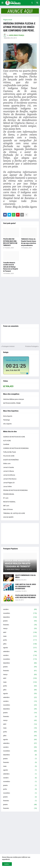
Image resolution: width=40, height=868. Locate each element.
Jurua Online (7, 486)
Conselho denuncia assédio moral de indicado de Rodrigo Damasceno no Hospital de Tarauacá (11, 267)
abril (20, 632)
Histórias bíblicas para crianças (14, 399)
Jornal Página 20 (9, 483)
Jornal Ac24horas (9, 475)
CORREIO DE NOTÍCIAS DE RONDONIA (16, 448)
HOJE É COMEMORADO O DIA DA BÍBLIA (25, 576)
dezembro (20, 617)
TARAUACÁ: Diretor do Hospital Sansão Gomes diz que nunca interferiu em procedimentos (29, 242)
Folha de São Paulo (10, 452)
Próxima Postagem (32, 346)
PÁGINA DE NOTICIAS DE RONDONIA (15, 490)
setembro (20, 652)
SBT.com (6, 506)
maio (20, 636)
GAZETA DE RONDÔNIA (11, 460)
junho (20, 640)
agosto (20, 648)
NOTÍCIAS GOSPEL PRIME (12, 403)
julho (20, 644)
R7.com (6, 498)
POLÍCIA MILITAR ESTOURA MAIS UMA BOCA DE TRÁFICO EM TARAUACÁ (10, 242)
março (20, 629)
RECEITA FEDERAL (9, 502)
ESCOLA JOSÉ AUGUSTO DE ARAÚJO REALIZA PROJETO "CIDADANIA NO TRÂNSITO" (18, 564)
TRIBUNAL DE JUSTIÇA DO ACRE (14, 513)
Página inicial (8, 20)
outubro (20, 609)
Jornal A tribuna (9, 471)
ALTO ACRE (7, 441)
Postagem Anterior (8, 346)
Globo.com (7, 463)
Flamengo (7, 420)
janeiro (20, 621)
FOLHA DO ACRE (9, 456)
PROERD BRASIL (9, 494)
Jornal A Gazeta (9, 467)
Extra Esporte (8, 416)
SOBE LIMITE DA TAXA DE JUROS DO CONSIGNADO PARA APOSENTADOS (26, 586)
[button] (2, 3)
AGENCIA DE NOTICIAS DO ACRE (14, 437)
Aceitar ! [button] (7, 864)
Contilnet (6, 444)
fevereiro (20, 625)
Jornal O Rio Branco (10, 479)
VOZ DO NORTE (8, 517)
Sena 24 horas (8, 509)
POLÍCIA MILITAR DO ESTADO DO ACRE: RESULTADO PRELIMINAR (26, 596)
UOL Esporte (7, 424)
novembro (20, 613)
